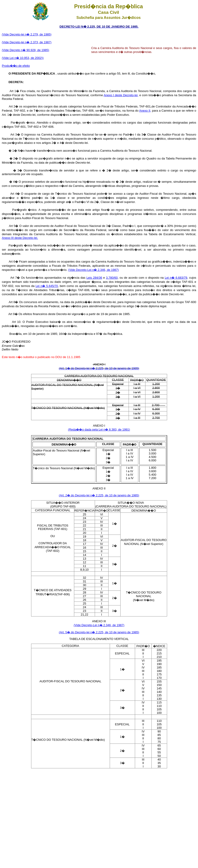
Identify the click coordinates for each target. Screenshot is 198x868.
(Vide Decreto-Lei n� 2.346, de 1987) (93, 270)
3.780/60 (112, 278)
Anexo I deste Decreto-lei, (121, 95)
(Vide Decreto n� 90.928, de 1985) (25, 50)
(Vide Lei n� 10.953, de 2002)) (23, 58)
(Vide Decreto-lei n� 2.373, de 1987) (27, 42)
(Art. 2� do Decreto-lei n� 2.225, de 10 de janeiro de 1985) (99, 495)
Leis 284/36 (94, 278)
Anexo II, (145, 111)
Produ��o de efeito (16, 66)
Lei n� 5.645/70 (47, 286)
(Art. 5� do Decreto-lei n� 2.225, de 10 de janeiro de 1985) (99, 632)
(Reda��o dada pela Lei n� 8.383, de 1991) (99, 430)
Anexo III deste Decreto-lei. (20, 238)
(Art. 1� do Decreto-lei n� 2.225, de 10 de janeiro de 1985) (99, 368)
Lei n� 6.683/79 (176, 278)
